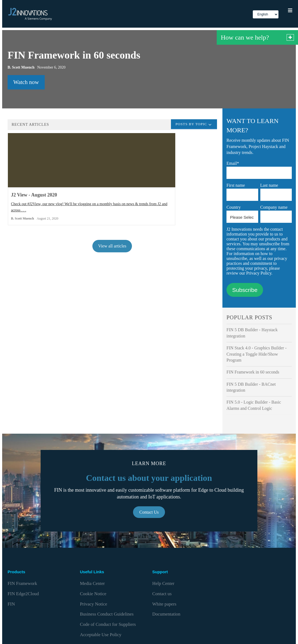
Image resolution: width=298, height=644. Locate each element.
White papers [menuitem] (162, 593)
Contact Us (149, 513)
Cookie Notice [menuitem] (91, 587)
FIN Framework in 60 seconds (253, 373)
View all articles (112, 256)
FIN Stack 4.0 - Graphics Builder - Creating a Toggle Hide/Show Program (257, 355)
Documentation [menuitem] (164, 598)
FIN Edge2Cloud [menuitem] (21, 587)
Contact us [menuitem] (160, 587)
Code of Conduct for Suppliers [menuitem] (103, 603)
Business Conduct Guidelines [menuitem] (102, 598)
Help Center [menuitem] (161, 582)
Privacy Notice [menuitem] (91, 593)
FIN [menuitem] (11, 593)
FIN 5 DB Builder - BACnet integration (251, 388)
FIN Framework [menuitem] (20, 582)
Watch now (26, 83)
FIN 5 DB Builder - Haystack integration (252, 334)
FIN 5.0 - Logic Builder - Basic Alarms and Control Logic (254, 406)
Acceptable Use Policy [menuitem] (97, 608)
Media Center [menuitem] (90, 582)
